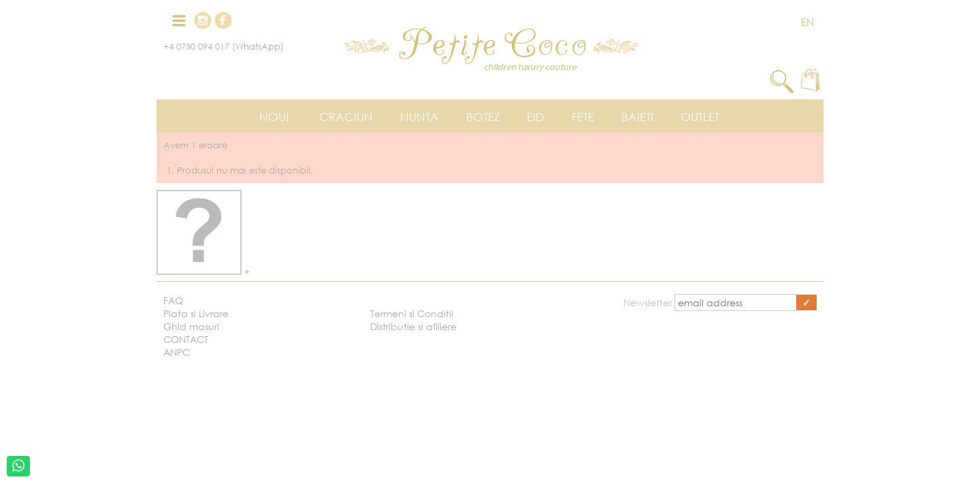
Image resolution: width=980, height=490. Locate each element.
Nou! (274, 117)
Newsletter (649, 303)
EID (536, 117)
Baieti (637, 117)
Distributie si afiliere (413, 326)
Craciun (346, 117)
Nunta (420, 117)
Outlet (700, 117)
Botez (483, 117)
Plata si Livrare (196, 313)
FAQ (173, 300)
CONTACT (186, 339)
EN (807, 22)
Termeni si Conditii (412, 313)
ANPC (177, 352)
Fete (583, 117)
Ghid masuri (191, 326)
